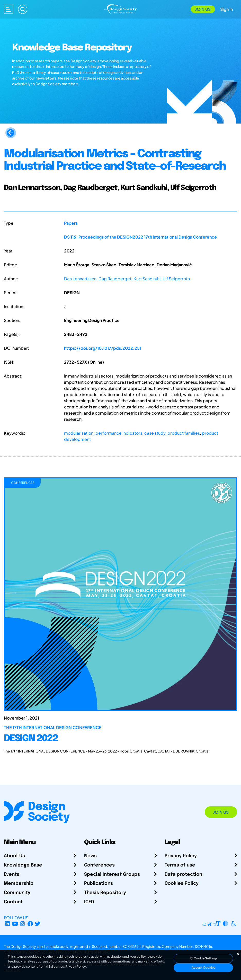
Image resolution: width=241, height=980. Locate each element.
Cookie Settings (203, 958)
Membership (19, 883)
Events (12, 874)
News (90, 856)
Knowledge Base (23, 865)
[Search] (23, 9)
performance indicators (119, 433)
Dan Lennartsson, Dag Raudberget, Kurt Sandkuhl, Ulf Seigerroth (127, 279)
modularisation (79, 433)
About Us (14, 856)
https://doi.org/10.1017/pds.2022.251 (103, 348)
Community (17, 893)
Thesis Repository (105, 893)
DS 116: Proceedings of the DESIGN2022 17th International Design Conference (140, 237)
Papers (71, 223)
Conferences (99, 865)
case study (155, 433)
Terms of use (180, 865)
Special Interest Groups (112, 874)
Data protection (183, 874)
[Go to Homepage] (120, 9)
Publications (99, 883)
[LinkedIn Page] (7, 924)
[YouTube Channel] (15, 924)
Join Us (203, 9)
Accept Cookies (203, 968)
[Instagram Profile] (23, 924)
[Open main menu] (8, 9)
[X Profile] (38, 924)
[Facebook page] (30, 924)
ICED (89, 902)
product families (184, 433)
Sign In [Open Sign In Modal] (226, 9)
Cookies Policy (182, 883)
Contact (13, 902)
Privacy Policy (181, 856)
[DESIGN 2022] (120, 737)
